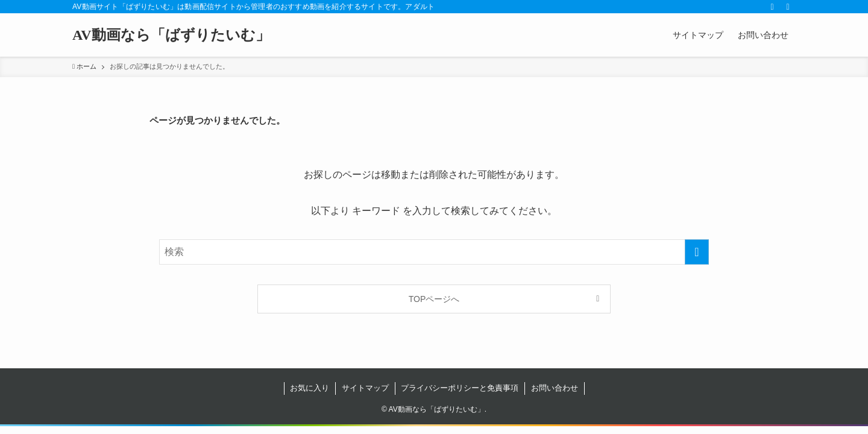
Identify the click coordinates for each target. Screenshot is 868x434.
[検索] (788, 7)
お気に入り (310, 388)
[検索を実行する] (697, 252)
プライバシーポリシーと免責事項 (460, 388)
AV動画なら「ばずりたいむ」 (171, 35)
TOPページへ (434, 299)
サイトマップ (365, 388)
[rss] (772, 7)
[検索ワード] (434, 252)
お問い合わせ (555, 388)
